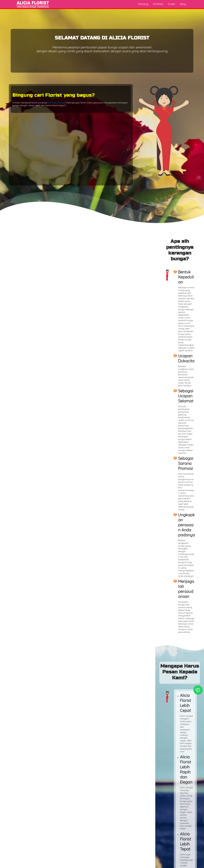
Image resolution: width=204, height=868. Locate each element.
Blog (183, 4)
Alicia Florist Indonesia (186, 864)
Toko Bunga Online (18, 864)
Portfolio (158, 4)
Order (172, 4)
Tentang (143, 4)
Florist (103, 449)
